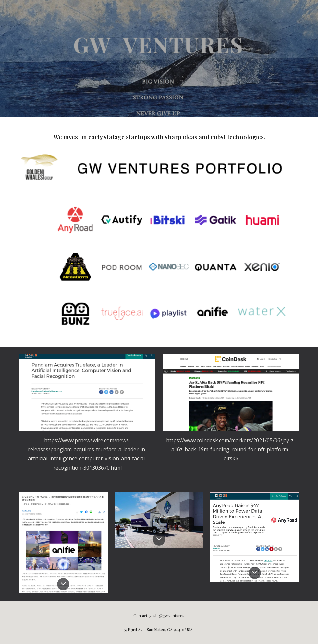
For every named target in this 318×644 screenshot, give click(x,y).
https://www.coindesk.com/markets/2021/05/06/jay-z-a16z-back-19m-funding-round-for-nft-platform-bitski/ (231, 449)
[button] (63, 584)
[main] (159, 136)
